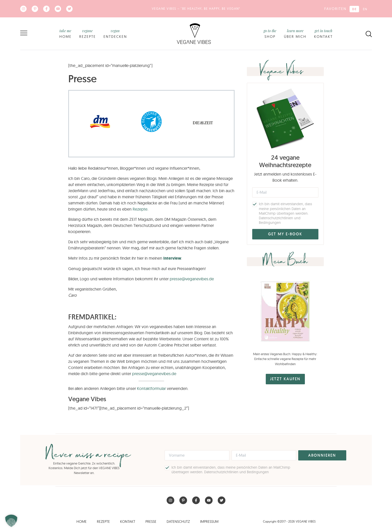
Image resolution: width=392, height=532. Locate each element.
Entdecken (115, 33)
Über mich (295, 33)
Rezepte (88, 33)
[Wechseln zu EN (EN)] (365, 9)
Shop (270, 33)
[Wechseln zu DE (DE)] (354, 9)
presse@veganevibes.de (192, 279)
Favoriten (335, 9)
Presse (151, 522)
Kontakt (323, 33)
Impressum (209, 522)
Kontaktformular (151, 388)
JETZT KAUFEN (285, 379)
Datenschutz (178, 522)
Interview (172, 258)
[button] (11, 521)
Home (65, 33)
